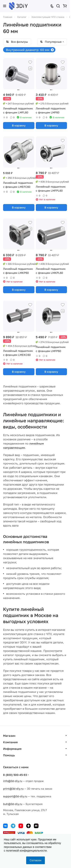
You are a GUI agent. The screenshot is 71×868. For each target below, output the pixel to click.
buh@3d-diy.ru (13, 804)
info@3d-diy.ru (13, 781)
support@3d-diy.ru (15, 796)
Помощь (9, 755)
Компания (10, 742)
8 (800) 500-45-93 (15, 775)
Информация (12, 749)
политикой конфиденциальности (26, 851)
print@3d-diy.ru (13, 789)
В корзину (19, 125)
